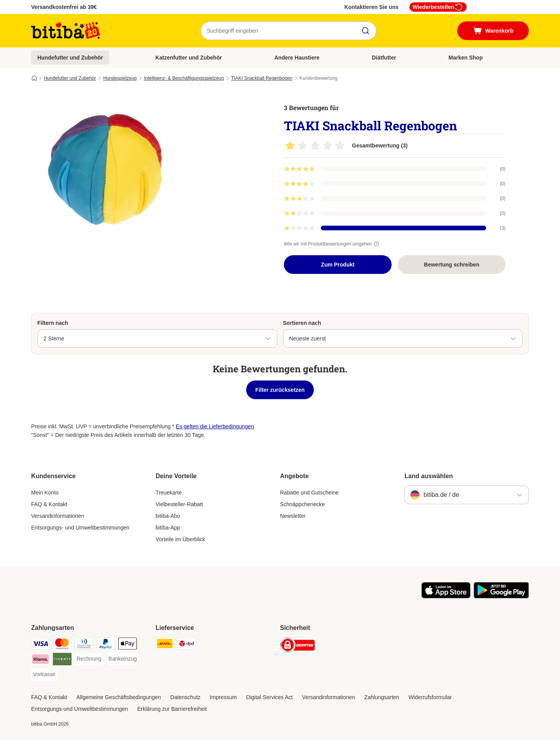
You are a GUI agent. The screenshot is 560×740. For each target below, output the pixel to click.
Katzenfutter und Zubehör (189, 58)
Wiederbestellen (438, 7)
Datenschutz (185, 697)
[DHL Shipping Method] (165, 645)
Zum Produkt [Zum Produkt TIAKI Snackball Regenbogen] (338, 265)
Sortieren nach (302, 323)
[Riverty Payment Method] (62, 660)
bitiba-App (168, 528)
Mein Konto (45, 493)
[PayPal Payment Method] (106, 645)
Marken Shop (465, 58)
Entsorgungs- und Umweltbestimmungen (80, 528)
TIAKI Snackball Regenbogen (262, 78)
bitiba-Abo (168, 516)
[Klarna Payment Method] (40, 660)
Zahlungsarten (382, 697)
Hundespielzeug (120, 78)
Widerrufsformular (430, 697)
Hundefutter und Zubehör (70, 58)
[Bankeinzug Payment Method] (123, 659)
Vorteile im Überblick (180, 539)
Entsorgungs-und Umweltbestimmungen (80, 709)
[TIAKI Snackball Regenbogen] (105, 168)
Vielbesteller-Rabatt (179, 504)
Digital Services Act (269, 697)
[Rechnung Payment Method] (89, 659)
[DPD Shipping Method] (187, 645)
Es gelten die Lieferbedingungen (215, 426)
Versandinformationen (58, 516)
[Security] (297, 646)
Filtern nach (53, 323)
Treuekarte (169, 493)
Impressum (223, 697)
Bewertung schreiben (451, 265)
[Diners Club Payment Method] (84, 645)
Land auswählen (429, 476)
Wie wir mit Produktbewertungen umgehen (332, 244)
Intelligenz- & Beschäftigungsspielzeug (184, 78)
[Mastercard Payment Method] (62, 645)
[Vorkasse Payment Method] (44, 675)
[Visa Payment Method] (40, 645)
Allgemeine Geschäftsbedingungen (119, 697)
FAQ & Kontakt (49, 504)
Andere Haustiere (297, 58)
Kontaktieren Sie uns (371, 7)
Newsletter (293, 516)
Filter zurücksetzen (280, 390)
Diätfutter (384, 58)
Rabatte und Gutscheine (309, 493)
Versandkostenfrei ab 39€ (64, 7)
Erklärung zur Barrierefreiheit (172, 709)
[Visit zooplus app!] (446, 596)
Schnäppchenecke (302, 504)
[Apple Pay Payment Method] (128, 645)
